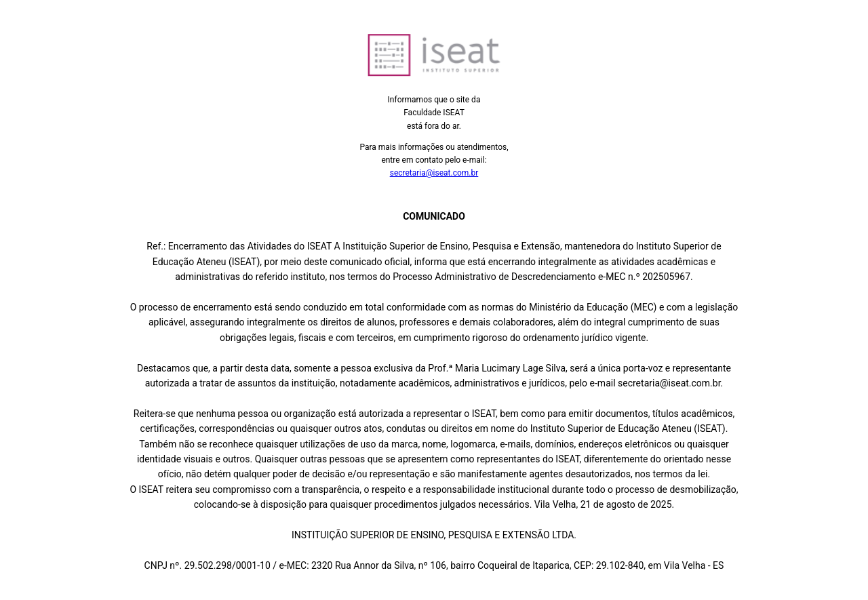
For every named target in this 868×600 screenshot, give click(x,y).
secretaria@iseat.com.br (434, 173)
